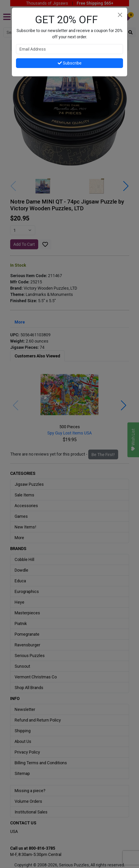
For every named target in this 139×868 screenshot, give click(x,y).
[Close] (120, 15)
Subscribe (70, 63)
